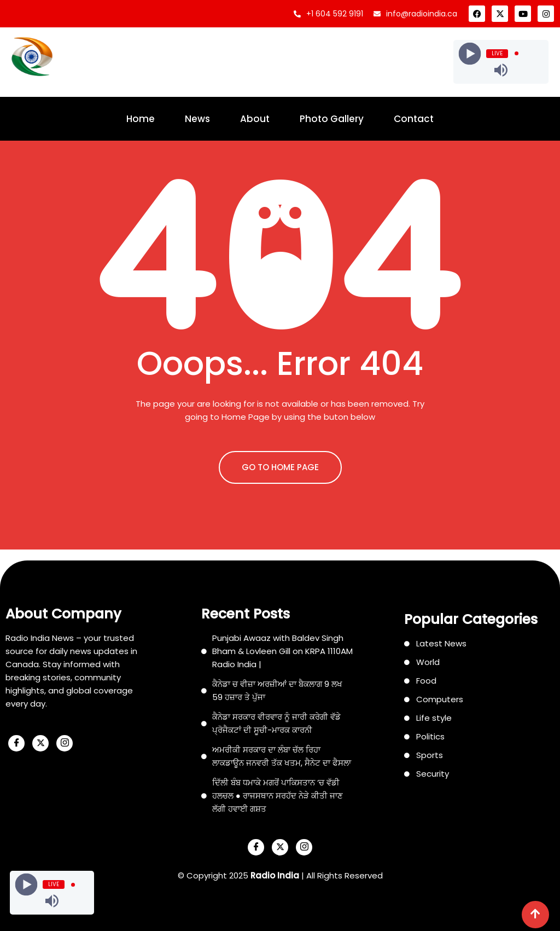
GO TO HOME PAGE (280, 467)
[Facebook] (16, 743)
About (255, 119)
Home (141, 119)
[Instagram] (65, 743)
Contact (414, 119)
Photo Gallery (332, 119)
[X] (40, 743)
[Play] (470, 53)
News (197, 119)
